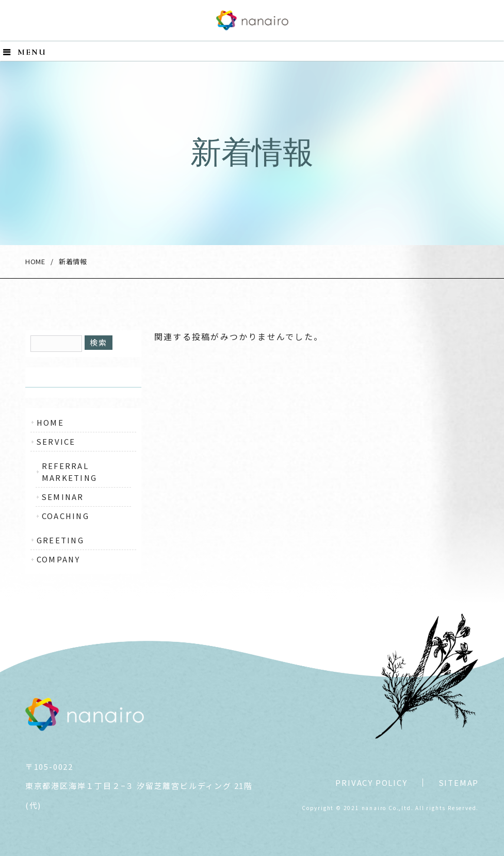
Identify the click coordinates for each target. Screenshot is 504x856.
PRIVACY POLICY (371, 782)
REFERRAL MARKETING (69, 471)
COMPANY (59, 559)
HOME (35, 261)
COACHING (66, 516)
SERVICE (56, 441)
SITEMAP (459, 782)
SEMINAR (63, 497)
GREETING (60, 540)
